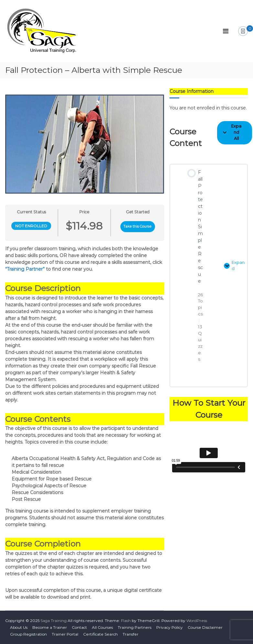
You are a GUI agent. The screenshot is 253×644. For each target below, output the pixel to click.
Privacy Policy (170, 627)
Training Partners (135, 627)
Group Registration (28, 634)
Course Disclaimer (205, 627)
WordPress (197, 621)
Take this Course (137, 226)
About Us (19, 627)
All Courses (102, 627)
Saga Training (54, 621)
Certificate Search (100, 634)
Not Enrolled (31, 226)
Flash (126, 621)
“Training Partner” (25, 269)
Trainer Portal (65, 634)
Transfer (131, 634)
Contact (79, 627)
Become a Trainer (50, 627)
